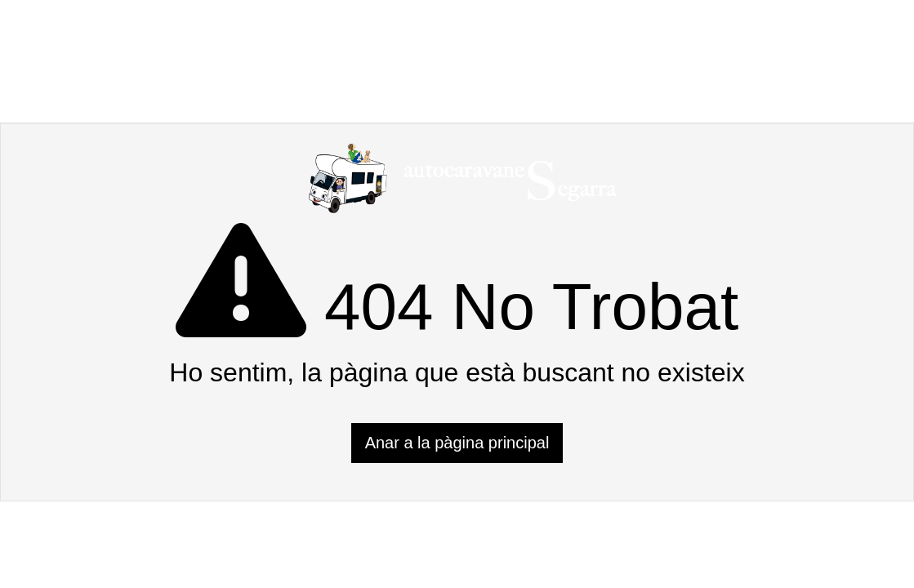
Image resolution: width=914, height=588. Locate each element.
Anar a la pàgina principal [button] (457, 443)
